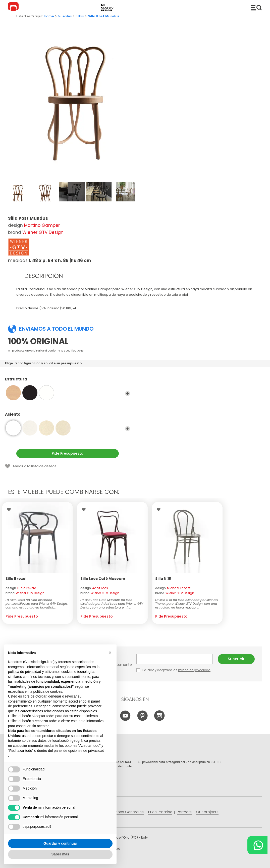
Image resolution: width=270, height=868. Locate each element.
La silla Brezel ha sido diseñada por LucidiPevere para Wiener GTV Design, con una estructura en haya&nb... (37, 604)
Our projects (207, 812)
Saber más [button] (60, 854)
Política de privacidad (194, 670)
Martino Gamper (42, 225)
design (21, 588)
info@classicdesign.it (90, 860)
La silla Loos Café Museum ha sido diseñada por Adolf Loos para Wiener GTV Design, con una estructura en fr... (112, 604)
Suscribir (236, 659)
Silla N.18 (163, 579)
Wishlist (10, 509)
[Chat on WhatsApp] (257, 845)
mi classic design (107, 8)
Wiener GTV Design (43, 232)
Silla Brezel (16, 579)
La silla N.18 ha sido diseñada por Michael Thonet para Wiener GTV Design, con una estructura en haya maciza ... (187, 604)
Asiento (68, 417)
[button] (110, 653)
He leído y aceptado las (174, 670)
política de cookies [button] (48, 691)
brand (25, 593)
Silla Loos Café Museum (103, 579)
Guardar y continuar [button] (60, 843)
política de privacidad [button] (25, 672)
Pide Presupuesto (68, 453)
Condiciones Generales (122, 812)
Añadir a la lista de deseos (34, 466)
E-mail (175, 659)
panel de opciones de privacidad (79, 751)
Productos (256, 8)
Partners (184, 812)
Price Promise (160, 812)
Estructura (68, 381)
